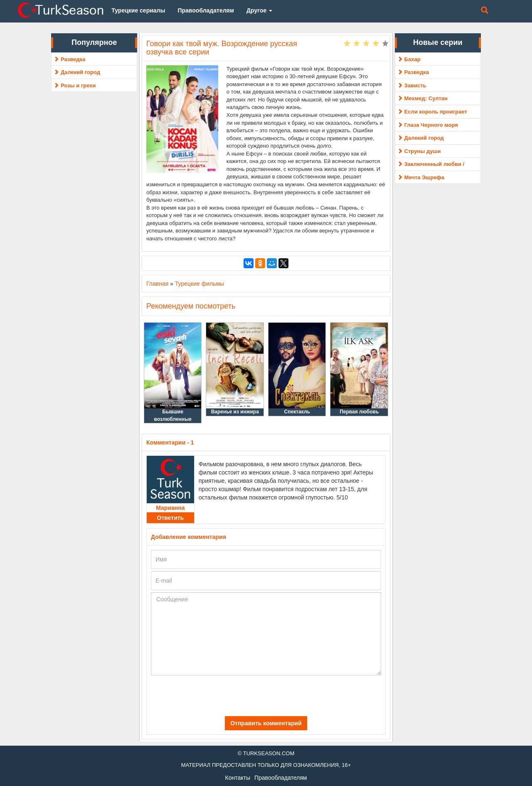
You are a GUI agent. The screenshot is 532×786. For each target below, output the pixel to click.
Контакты (238, 778)
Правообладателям (281, 778)
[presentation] (210, 696)
